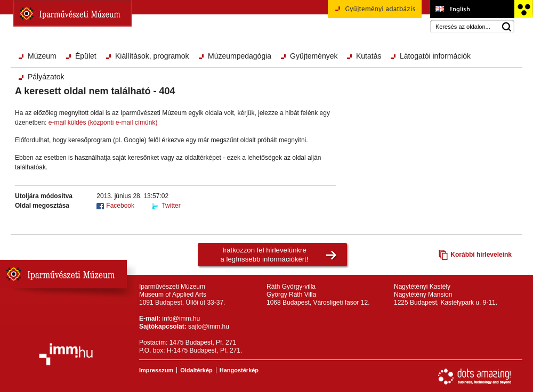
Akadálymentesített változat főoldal (523, 9)
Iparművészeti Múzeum (72, 13)
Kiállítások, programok (152, 56)
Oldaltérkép (196, 370)
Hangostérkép (239, 370)
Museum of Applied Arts (472, 9)
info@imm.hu (181, 318)
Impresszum (156, 370)
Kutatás (369, 56)
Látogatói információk (435, 56)
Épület (86, 56)
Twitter (171, 206)
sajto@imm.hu (209, 326)
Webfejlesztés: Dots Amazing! (475, 377)
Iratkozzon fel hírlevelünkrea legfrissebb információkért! (265, 255)
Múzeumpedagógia (240, 56)
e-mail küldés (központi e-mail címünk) (103, 123)
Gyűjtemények (314, 56)
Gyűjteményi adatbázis (375, 13)
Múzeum (42, 56)
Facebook (120, 206)
